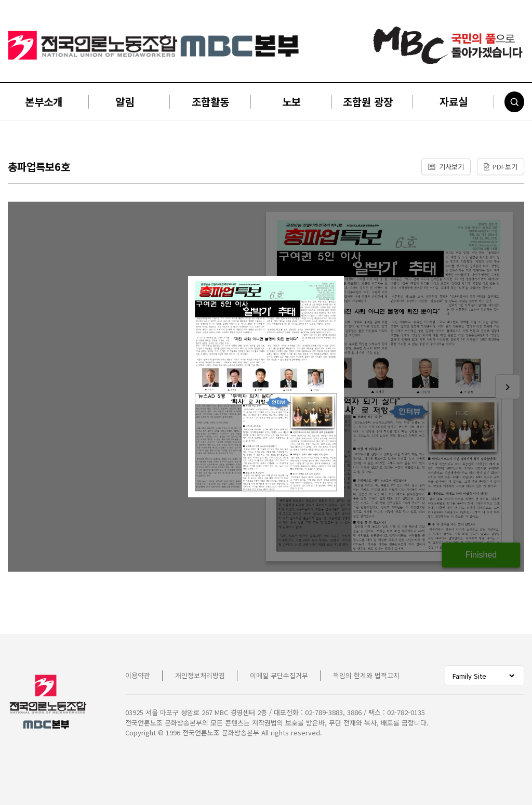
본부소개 (44, 102)
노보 (291, 102)
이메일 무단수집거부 (279, 675)
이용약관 (138, 675)
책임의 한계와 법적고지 (366, 675)
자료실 (454, 102)
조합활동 (210, 102)
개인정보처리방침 (200, 675)
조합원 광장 (368, 102)
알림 (125, 102)
